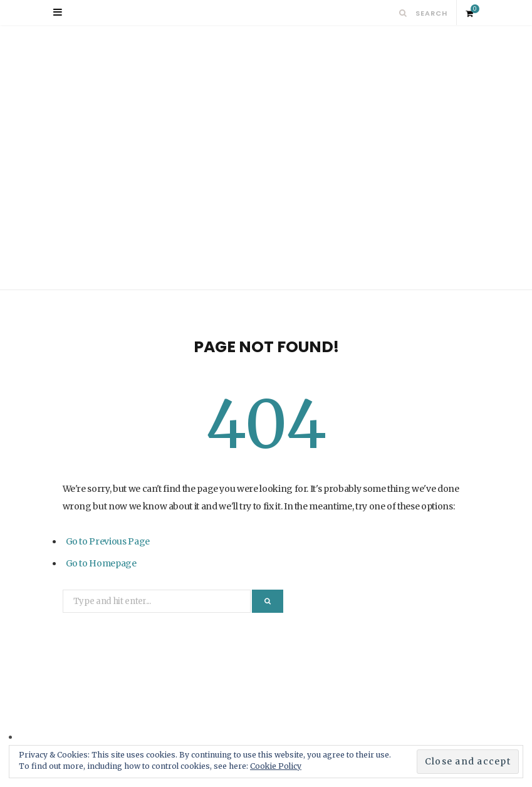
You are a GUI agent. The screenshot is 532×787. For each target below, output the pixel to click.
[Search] (403, 13)
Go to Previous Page (108, 541)
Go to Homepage (101, 563)
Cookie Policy (276, 766)
